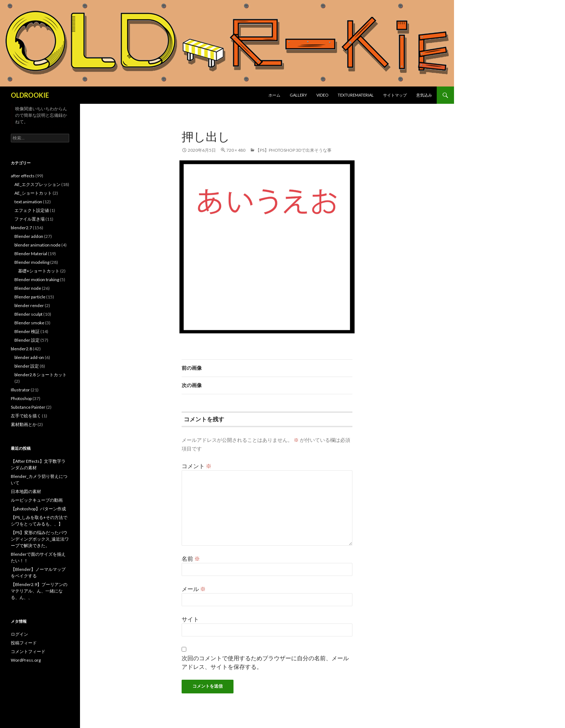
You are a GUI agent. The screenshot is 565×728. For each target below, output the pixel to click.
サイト (190, 619)
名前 (191, 558)
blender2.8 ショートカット (41, 375)
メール (194, 589)
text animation (28, 202)
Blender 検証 (27, 331)
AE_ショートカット (33, 193)
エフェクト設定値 (32, 210)
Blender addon (29, 236)
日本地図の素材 (26, 491)
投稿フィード (24, 643)
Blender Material (31, 254)
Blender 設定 (27, 340)
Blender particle (30, 297)
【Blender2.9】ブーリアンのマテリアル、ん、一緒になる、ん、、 (39, 591)
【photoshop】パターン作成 (38, 509)
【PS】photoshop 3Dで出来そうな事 (293, 150)
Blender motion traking (37, 279)
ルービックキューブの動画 (37, 500)
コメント (197, 466)
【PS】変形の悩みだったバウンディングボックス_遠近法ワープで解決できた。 (40, 539)
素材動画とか (24, 424)
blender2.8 (21, 349)
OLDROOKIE (30, 95)
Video (322, 95)
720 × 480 (236, 150)
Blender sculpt (28, 314)
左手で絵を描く (26, 416)
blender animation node (37, 245)
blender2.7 (21, 228)
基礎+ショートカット (39, 271)
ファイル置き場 (30, 219)
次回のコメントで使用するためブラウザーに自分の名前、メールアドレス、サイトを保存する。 (265, 662)
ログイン (19, 634)
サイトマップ (395, 95)
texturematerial (356, 95)
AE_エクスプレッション (37, 184)
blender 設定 (27, 366)
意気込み (424, 95)
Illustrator (20, 390)
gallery (298, 95)
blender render (29, 305)
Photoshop (21, 398)
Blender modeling (32, 262)
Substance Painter (28, 407)
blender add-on (29, 357)
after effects (23, 176)
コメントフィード (28, 651)
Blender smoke (29, 323)
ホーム (274, 95)
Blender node (28, 288)
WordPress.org (26, 660)
